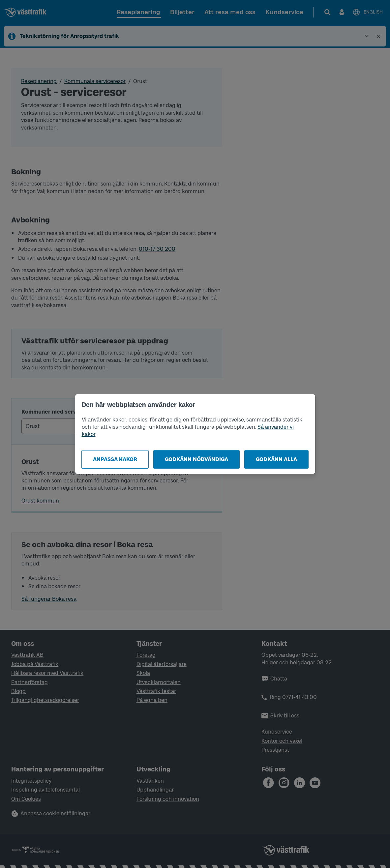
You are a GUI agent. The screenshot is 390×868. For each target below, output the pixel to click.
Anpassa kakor (115, 459)
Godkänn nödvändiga (196, 459)
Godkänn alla (276, 459)
